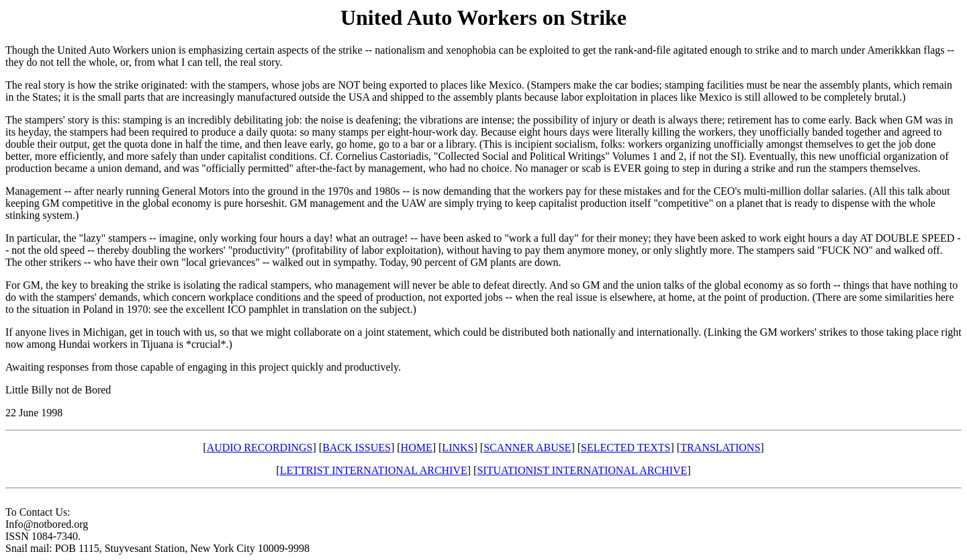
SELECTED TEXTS (626, 448)
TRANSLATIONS (720, 448)
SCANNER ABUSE (527, 448)
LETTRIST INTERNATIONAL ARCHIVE (374, 470)
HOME (417, 448)
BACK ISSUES (357, 448)
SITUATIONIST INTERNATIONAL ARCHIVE (582, 470)
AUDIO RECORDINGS (260, 448)
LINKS (458, 448)
